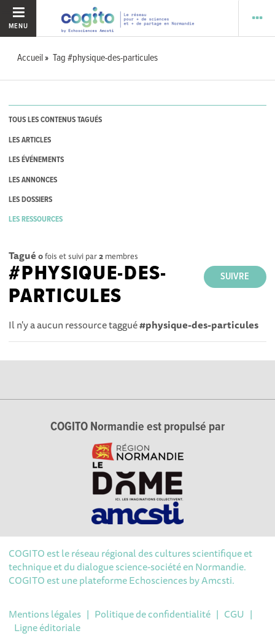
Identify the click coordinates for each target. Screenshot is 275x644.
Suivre (235, 277)
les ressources (36, 219)
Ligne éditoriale (47, 627)
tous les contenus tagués (55, 120)
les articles (30, 140)
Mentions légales (45, 614)
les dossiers (30, 200)
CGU (234, 614)
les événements (36, 160)
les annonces (33, 180)
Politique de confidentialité (153, 614)
